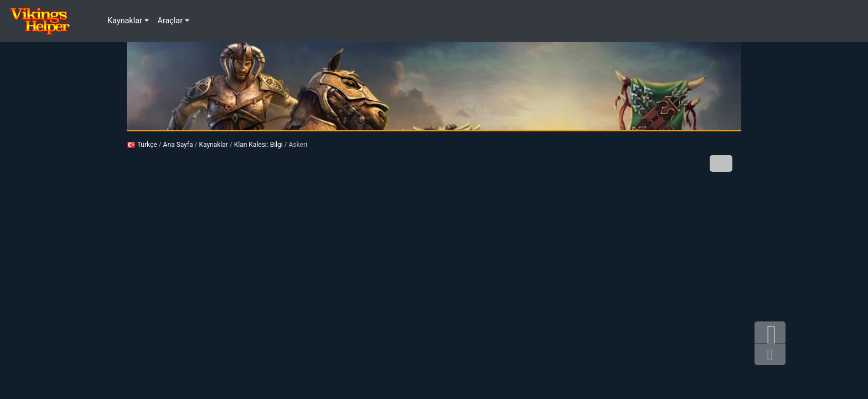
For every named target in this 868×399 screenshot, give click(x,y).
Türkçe (142, 145)
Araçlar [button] (170, 21)
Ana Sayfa (178, 145)
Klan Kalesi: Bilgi (259, 145)
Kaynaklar (213, 145)
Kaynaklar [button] (125, 21)
